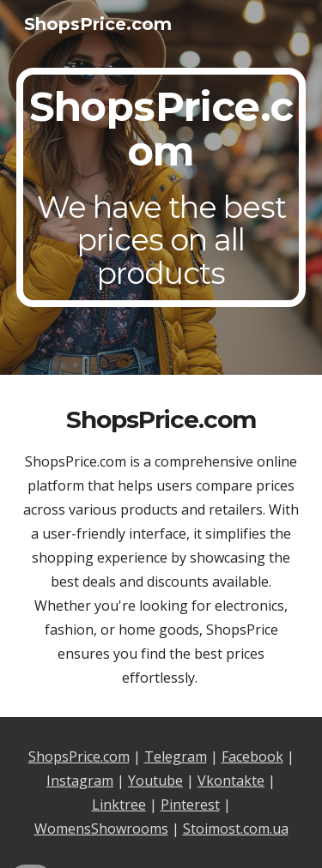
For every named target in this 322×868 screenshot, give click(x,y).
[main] (161, 187)
